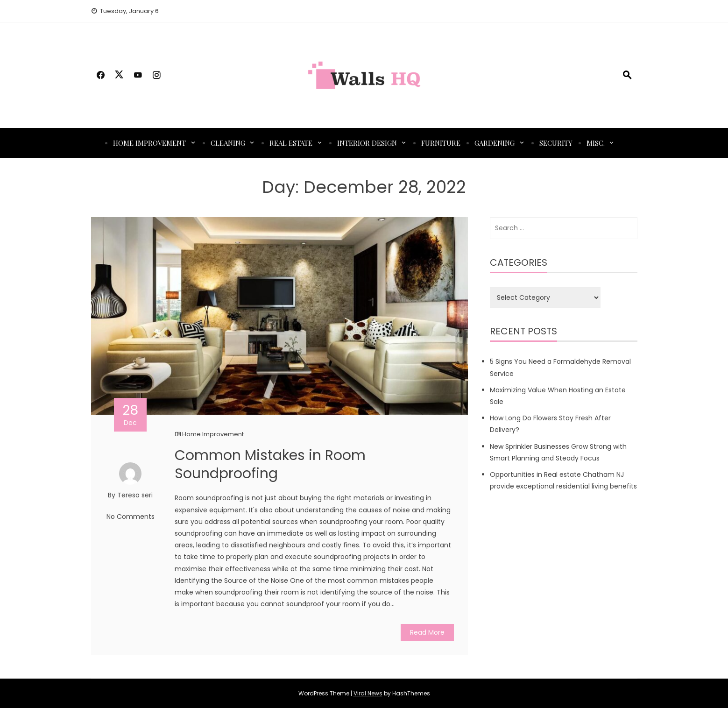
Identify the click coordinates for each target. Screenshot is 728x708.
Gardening (495, 143)
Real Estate (291, 143)
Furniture (441, 143)
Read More (427, 632)
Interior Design (367, 143)
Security (556, 143)
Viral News (368, 693)
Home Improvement (149, 143)
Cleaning (228, 143)
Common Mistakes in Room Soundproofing (270, 464)
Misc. (596, 143)
